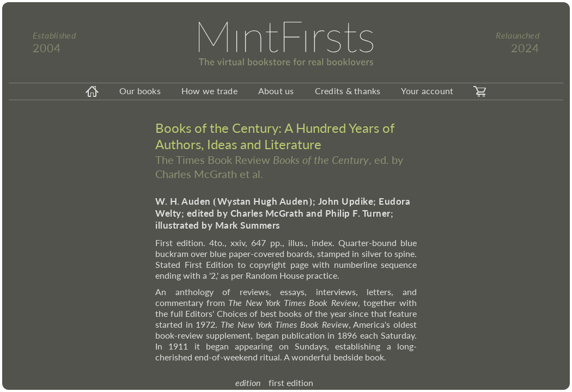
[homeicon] (92, 91)
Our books (140, 91)
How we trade (209, 91)
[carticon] (480, 91)
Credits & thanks (348, 91)
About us (276, 91)
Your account (427, 91)
